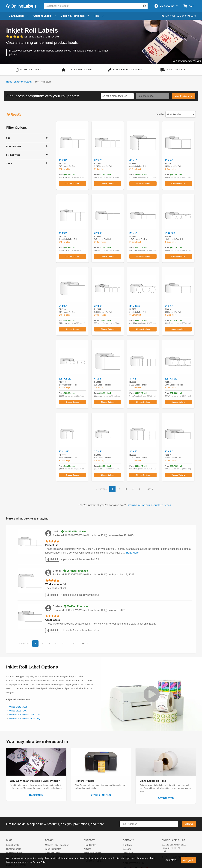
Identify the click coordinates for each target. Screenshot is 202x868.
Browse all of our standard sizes (149, 505)
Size (8, 138)
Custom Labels (13, 849)
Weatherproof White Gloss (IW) (25, 719)
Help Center (90, 845)
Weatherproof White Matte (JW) (25, 715)
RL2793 (197, 61)
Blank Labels (12, 845)
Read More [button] (132, 553)
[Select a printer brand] (117, 96)
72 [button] (74, 643)
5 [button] (140, 489)
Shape (9, 163)
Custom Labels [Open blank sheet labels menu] (45, 16)
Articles (88, 849)
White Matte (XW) (18, 707)
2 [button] (119, 489)
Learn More (170, 860)
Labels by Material (23, 82)
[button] (28, 70)
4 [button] (133, 489)
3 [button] (126, 489)
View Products (184, 96)
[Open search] (145, 6)
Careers (127, 849)
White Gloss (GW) (18, 711)
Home (9, 82)
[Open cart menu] (189, 6)
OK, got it (188, 860)
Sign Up (189, 824)
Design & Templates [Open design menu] (75, 16)
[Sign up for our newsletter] (149, 824)
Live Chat (168, 16)
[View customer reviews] (33, 37)
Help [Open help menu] (99, 16)
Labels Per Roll (13, 146)
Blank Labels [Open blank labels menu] (19, 16)
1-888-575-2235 (186, 16)
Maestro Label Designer (57, 845)
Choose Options (72, 183)
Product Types (13, 155)
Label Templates (53, 849)
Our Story (128, 845)
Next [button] (149, 489)
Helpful (52, 559)
